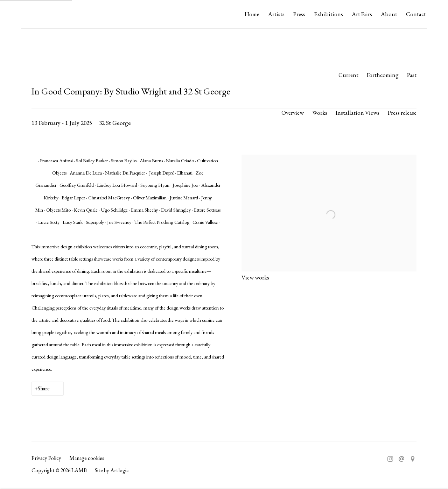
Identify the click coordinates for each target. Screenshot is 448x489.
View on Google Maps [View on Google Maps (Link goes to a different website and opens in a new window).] (413, 459)
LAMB (35, 14)
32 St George (115, 123)
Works (320, 113)
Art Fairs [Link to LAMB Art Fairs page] (362, 14)
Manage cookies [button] (87, 458)
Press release (402, 113)
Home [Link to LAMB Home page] (252, 14)
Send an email (401, 459)
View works (255, 277)
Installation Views (358, 113)
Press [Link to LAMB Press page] (299, 14)
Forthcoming (383, 75)
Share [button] (44, 388)
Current (348, 75)
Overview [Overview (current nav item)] (293, 113)
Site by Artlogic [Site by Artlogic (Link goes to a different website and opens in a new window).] (112, 470)
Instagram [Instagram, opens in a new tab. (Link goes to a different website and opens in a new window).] (390, 459)
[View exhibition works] (329, 161)
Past (412, 75)
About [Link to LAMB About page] (389, 14)
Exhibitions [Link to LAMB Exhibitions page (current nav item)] (328, 14)
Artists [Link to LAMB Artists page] (276, 14)
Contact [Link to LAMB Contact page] (416, 14)
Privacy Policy (46, 458)
